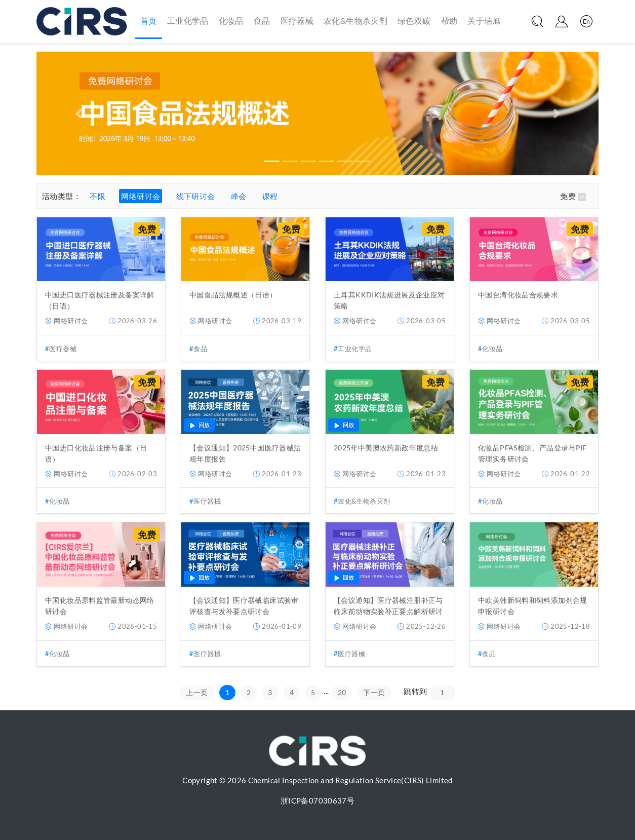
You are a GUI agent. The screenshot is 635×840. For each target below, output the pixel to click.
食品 (262, 21)
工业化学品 (188, 21)
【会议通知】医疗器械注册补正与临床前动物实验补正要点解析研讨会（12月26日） (388, 611)
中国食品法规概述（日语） (233, 295)
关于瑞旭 (484, 21)
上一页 (197, 692)
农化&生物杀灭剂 (355, 21)
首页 (149, 20)
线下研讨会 (196, 196)
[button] (79, 113)
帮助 (449, 21)
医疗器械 (297, 21)
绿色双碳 (414, 21)
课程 (270, 196)
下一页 (374, 692)
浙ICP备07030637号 (317, 800)
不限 (97, 196)
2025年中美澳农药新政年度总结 (386, 448)
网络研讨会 (141, 196)
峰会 (239, 196)
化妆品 (231, 21)
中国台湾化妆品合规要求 (518, 295)
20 (342, 692)
